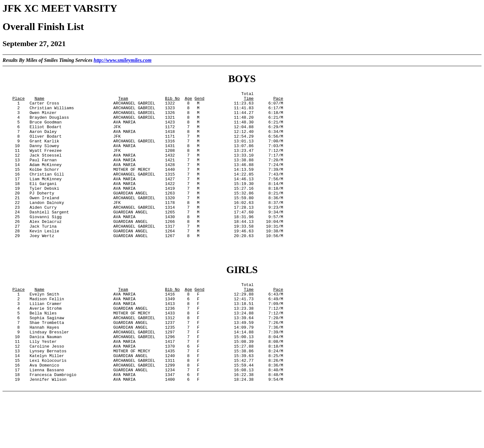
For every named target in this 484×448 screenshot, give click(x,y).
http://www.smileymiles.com (123, 60)
